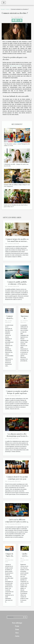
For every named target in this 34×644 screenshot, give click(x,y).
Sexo (17, 633)
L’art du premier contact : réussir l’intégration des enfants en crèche (17, 145)
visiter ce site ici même (15, 66)
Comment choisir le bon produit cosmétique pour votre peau (17, 478)
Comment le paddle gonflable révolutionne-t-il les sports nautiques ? (17, 284)
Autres (8, 9)
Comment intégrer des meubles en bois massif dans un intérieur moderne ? (17, 241)
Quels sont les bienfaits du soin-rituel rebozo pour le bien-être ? (16, 206)
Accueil (3, 9)
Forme (17, 626)
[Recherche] (15, 617)
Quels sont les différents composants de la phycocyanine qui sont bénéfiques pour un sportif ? (17, 522)
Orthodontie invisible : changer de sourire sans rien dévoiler (16, 165)
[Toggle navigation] (4, 3)
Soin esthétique (17, 623)
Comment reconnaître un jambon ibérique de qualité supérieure (17, 392)
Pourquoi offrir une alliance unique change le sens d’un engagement (17, 185)
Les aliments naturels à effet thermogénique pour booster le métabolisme (17, 436)
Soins (17, 629)
